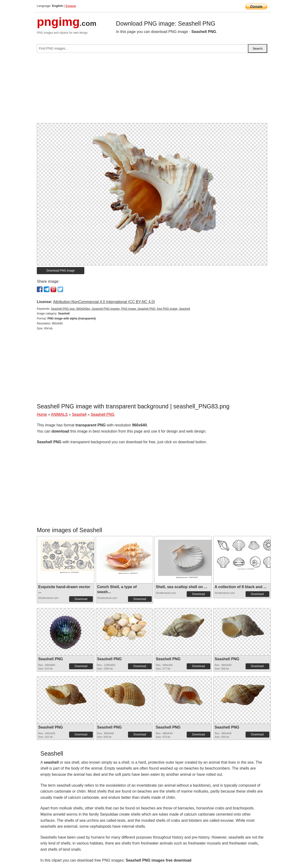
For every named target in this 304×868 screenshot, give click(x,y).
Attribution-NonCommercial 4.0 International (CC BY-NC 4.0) (104, 302)
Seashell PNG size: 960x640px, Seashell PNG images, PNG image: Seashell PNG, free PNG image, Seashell (120, 309)
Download (81, 599)
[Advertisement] (152, 90)
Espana (71, 6)
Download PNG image (61, 271)
